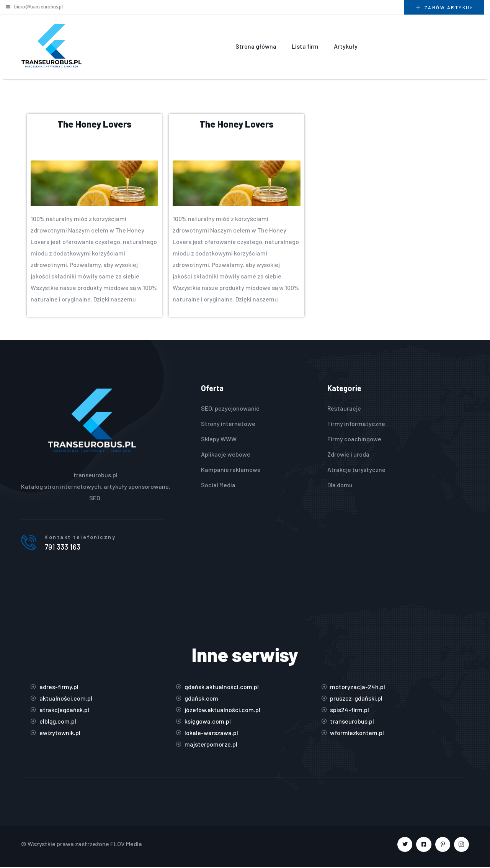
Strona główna (256, 46)
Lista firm (305, 46)
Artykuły (346, 46)
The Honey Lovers (95, 124)
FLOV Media (126, 844)
